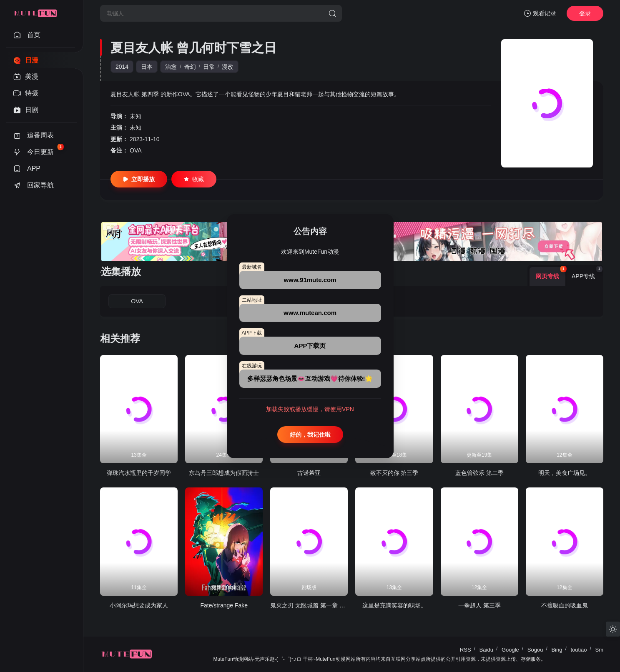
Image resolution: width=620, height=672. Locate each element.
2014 (122, 67)
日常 (209, 67)
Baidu (486, 650)
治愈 (171, 67)
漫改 (228, 67)
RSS (466, 650)
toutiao (579, 650)
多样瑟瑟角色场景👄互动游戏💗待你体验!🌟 (310, 378)
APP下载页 (310, 346)
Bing (557, 650)
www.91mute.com (310, 280)
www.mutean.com (310, 313)
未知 (136, 116)
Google (510, 650)
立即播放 (139, 179)
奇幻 (190, 67)
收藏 (194, 179)
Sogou (535, 650)
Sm (600, 650)
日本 (147, 67)
